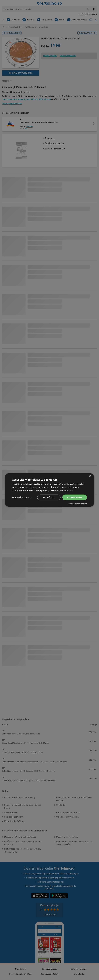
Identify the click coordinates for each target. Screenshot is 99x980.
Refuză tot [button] (49, 497)
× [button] (90, 476)
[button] (22, 497)
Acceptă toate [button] (75, 497)
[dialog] (49, 490)
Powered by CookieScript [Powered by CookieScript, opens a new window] (77, 504)
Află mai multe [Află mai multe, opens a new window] (66, 490)
